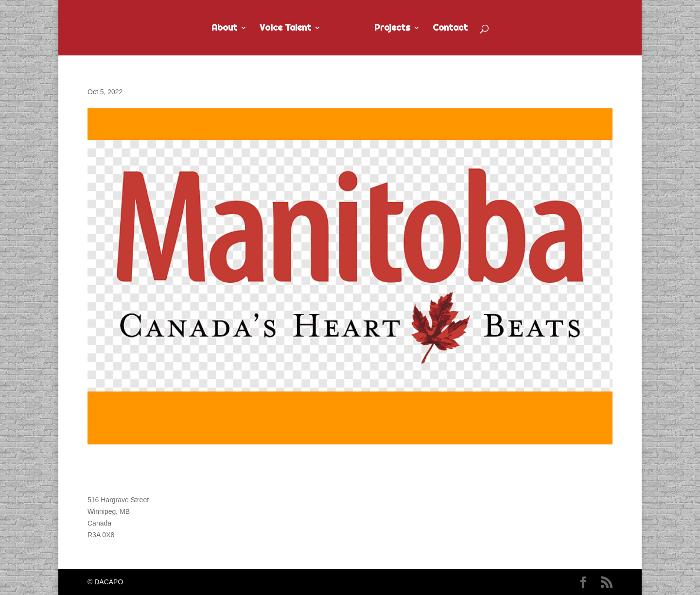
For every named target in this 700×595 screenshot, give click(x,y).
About (224, 29)
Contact (450, 29)
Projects (392, 29)
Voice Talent (285, 29)
